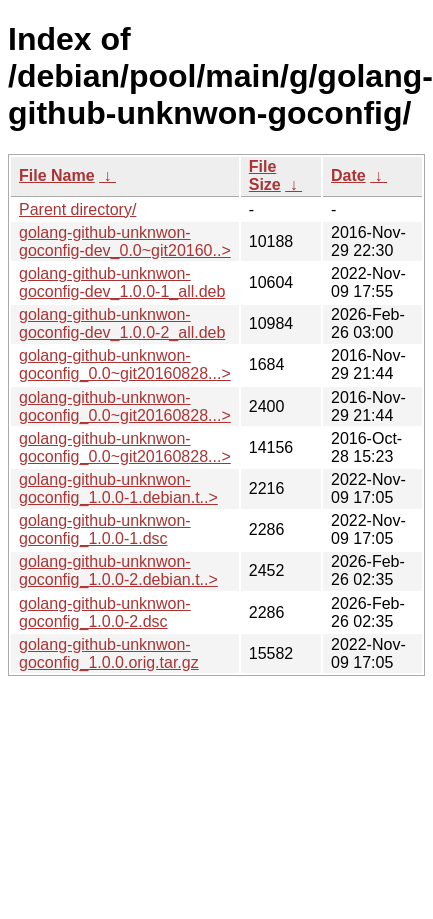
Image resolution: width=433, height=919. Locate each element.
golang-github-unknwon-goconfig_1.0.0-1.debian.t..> (118, 488)
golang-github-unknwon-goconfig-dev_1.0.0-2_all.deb (122, 323)
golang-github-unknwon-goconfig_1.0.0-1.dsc (105, 529)
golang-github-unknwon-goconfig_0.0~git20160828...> (125, 364)
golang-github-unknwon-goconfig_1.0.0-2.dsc (105, 612)
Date (348, 175)
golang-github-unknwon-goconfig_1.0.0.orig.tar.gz (109, 653)
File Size (265, 175)
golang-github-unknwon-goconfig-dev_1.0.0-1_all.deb (122, 282)
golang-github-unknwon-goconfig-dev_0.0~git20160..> (125, 241)
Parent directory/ (77, 209)
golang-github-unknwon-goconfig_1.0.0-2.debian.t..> (118, 570)
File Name (57, 175)
